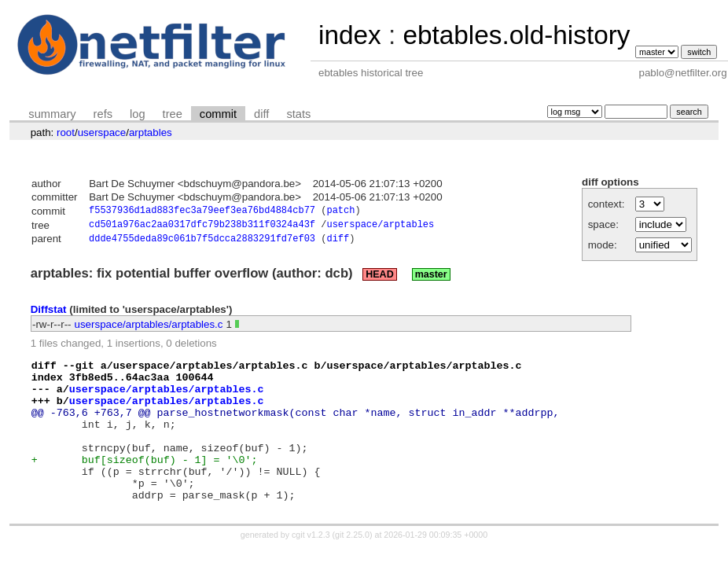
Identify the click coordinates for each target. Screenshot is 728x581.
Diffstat (49, 313)
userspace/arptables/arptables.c (149, 328)
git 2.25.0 (352, 567)
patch (340, 212)
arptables (151, 132)
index (350, 35)
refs (103, 114)
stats (298, 114)
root (66, 132)
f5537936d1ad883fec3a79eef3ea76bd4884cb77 (202, 212)
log (138, 114)
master (431, 278)
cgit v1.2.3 (311, 567)
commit (218, 114)
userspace (102, 132)
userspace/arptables (380, 227)
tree (173, 114)
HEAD (379, 278)
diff (261, 114)
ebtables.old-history (516, 35)
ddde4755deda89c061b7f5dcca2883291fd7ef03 (202, 243)
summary (52, 114)
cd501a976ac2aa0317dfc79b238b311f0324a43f (202, 227)
